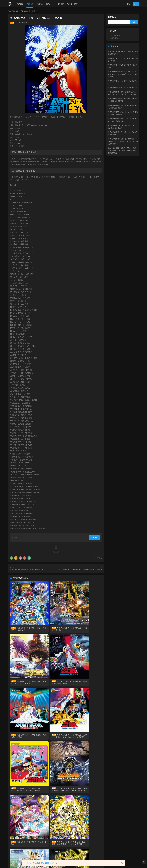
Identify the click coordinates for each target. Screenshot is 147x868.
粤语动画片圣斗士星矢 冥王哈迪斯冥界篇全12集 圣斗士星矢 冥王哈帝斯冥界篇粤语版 (87, 791)
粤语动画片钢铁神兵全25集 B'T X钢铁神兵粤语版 (27, 569)
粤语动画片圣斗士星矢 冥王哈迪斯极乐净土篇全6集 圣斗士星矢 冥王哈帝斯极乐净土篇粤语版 (55, 791)
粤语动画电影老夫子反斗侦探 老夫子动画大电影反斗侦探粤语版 (80, 569)
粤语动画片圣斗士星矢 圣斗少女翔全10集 (87, 737)
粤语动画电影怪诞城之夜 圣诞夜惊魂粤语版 (123, 88)
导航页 (61, 4)
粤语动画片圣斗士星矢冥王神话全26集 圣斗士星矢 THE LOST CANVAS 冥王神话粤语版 (55, 737)
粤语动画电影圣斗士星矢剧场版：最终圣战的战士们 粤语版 (24, 683)
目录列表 (50, 4)
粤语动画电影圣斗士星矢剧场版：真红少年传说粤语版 (55, 683)
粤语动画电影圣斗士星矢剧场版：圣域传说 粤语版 (55, 629)
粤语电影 (40, 4)
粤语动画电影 (48, 584)
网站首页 (20, 4)
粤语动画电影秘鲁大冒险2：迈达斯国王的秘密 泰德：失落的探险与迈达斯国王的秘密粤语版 (123, 74)
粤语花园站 (73, 4)
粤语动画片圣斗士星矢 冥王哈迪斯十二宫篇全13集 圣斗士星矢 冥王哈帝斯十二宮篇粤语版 (24, 846)
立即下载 (94, 538)
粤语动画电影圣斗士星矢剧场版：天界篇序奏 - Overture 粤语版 (87, 629)
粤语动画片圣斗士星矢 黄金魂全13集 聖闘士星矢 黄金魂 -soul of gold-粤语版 (24, 791)
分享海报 (98, 558)
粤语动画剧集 (23, 23)
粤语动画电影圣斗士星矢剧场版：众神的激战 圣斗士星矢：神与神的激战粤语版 (87, 683)
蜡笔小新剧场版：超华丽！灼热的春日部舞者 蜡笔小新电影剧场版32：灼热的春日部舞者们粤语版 (123, 151)
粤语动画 (30, 4)
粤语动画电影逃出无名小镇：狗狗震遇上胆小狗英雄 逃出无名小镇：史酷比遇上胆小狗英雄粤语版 (123, 141)
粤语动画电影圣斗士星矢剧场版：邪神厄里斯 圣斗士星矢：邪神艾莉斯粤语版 (24, 737)
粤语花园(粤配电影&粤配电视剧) (45, 863)
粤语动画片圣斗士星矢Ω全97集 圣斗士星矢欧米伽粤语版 (24, 629)
